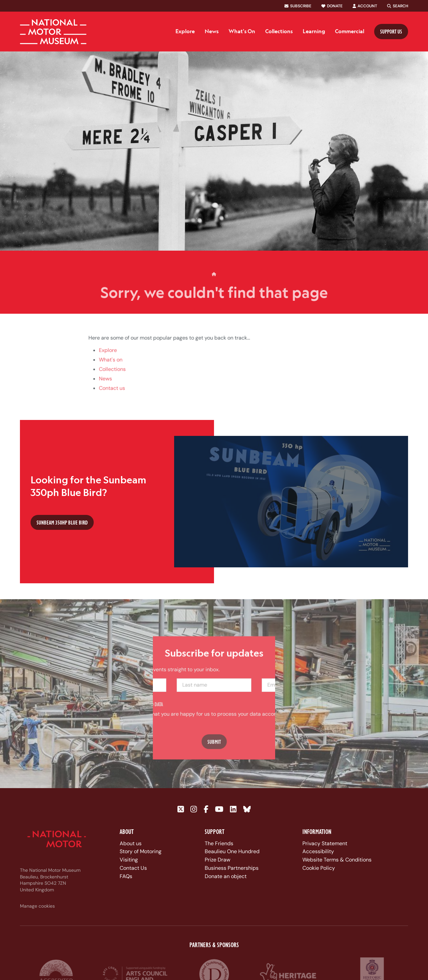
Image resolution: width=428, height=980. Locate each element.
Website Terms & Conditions (337, 860)
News (108, 385)
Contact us (114, 394)
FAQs (126, 876)
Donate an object (226, 876)
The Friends (219, 843)
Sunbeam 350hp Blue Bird (62, 522)
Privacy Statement (325, 843)
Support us (391, 31)
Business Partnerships (232, 868)
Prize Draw (217, 860)
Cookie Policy (319, 868)
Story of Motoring (141, 851)
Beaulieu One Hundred (232, 851)
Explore (110, 357)
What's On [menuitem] (242, 31)
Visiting (129, 860)
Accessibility (318, 851)
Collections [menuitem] (279, 31)
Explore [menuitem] (185, 31)
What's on (113, 367)
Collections (115, 376)
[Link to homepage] (53, 32)
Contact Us (133, 868)
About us (131, 843)
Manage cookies (37, 906)
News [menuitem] (212, 31)
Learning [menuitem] (314, 31)
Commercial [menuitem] (350, 31)
